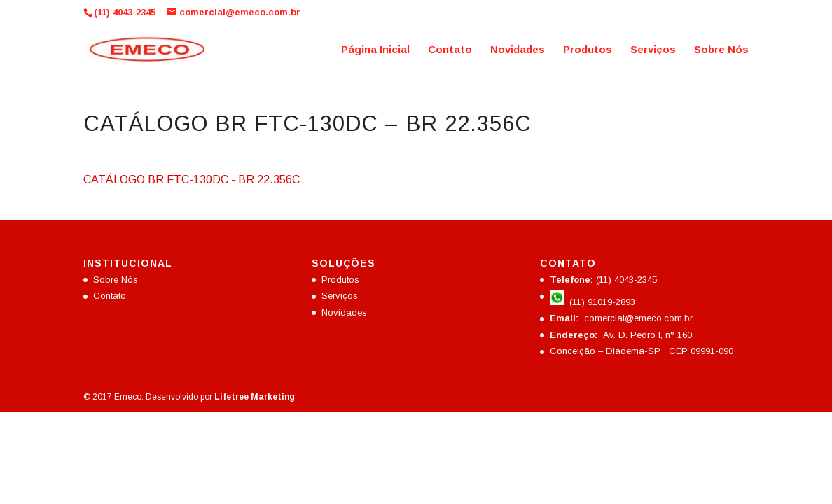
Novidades (518, 50)
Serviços (653, 50)
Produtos (588, 50)
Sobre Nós (721, 50)
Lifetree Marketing (255, 397)
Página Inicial (375, 50)
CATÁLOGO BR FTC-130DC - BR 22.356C (192, 180)
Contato (450, 50)
